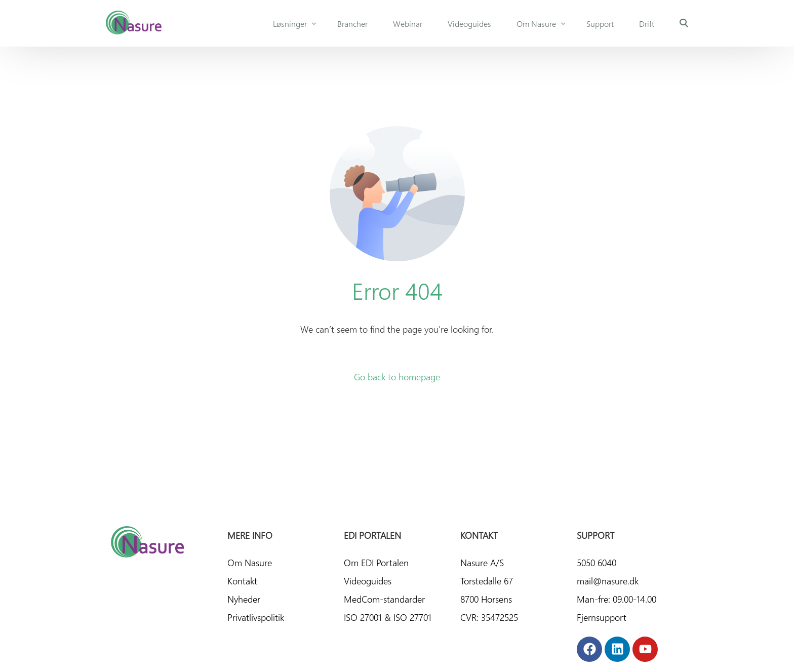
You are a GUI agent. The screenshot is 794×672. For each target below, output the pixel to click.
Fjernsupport (602, 617)
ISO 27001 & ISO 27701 (389, 617)
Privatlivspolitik (256, 617)
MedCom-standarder (384, 599)
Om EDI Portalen (376, 562)
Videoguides (368, 581)
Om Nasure (250, 562)
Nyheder (244, 599)
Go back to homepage (397, 377)
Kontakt (242, 581)
